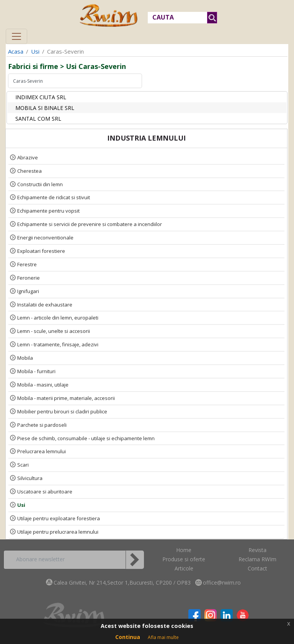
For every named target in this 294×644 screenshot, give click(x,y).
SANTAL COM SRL (38, 119)
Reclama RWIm (257, 559)
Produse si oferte (184, 559)
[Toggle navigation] (16, 36)
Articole (184, 568)
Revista (257, 550)
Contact (257, 568)
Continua (128, 637)
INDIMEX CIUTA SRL (41, 97)
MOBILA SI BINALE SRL (45, 108)
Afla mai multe (163, 637)
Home (184, 550)
